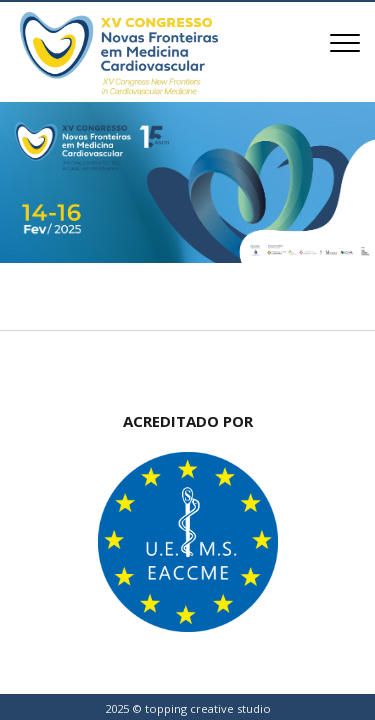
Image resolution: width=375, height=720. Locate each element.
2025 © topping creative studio (188, 708)
